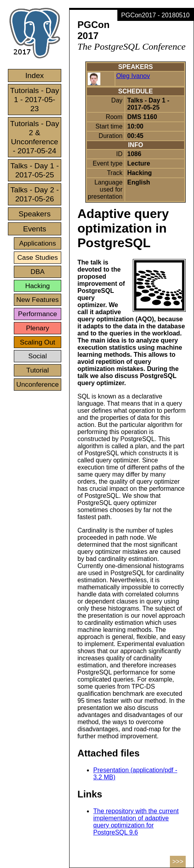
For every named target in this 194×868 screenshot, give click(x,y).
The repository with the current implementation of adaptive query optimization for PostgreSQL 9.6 (136, 822)
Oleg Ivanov (133, 76)
